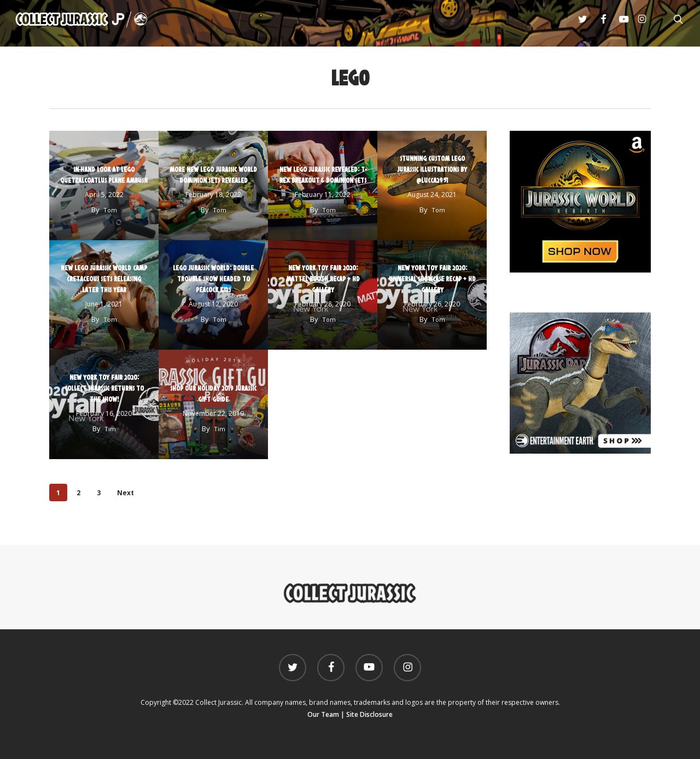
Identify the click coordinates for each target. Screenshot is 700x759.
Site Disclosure (369, 714)
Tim (110, 429)
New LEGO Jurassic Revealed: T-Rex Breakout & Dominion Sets (323, 175)
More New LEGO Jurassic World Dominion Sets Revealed (213, 175)
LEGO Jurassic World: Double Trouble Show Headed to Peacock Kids (213, 279)
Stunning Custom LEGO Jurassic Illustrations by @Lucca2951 (432, 169)
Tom (110, 210)
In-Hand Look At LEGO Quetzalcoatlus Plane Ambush (104, 175)
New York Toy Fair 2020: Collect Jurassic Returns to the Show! (104, 388)
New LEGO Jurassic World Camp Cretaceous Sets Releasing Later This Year (104, 279)
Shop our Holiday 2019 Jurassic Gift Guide (213, 393)
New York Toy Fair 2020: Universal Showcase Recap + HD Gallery (432, 279)
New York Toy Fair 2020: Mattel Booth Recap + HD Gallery (323, 279)
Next (126, 493)
